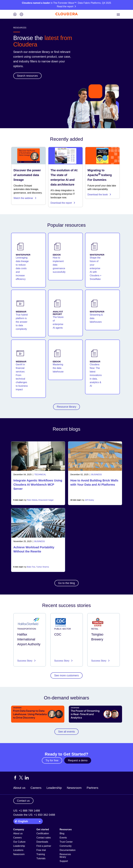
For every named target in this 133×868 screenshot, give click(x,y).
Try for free (52, 760)
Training (41, 854)
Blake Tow (31, 567)
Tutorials (41, 858)
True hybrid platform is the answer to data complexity (22, 322)
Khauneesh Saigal (46, 500)
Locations (18, 850)
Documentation (68, 850)
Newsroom (74, 788)
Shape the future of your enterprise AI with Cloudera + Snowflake (96, 268)
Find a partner (44, 846)
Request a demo (78, 760)
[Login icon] (15, 15)
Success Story (25, 661)
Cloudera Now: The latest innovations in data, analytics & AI (96, 375)
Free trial (41, 850)
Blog (62, 833)
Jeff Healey (89, 500)
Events (63, 838)
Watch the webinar (25, 198)
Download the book (99, 195)
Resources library (65, 856)
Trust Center (66, 842)
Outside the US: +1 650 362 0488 (34, 815)
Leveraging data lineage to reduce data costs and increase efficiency (22, 268)
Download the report (63, 203)
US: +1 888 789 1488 (27, 811)
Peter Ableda (32, 500)
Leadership (54, 788)
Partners (93, 788)
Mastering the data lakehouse (58, 368)
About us (19, 788)
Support (64, 861)
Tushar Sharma (43, 567)
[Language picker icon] (21, 15)
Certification (43, 833)
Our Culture (19, 842)
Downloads (42, 842)
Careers (36, 788)
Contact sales (44, 838)
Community (66, 846)
